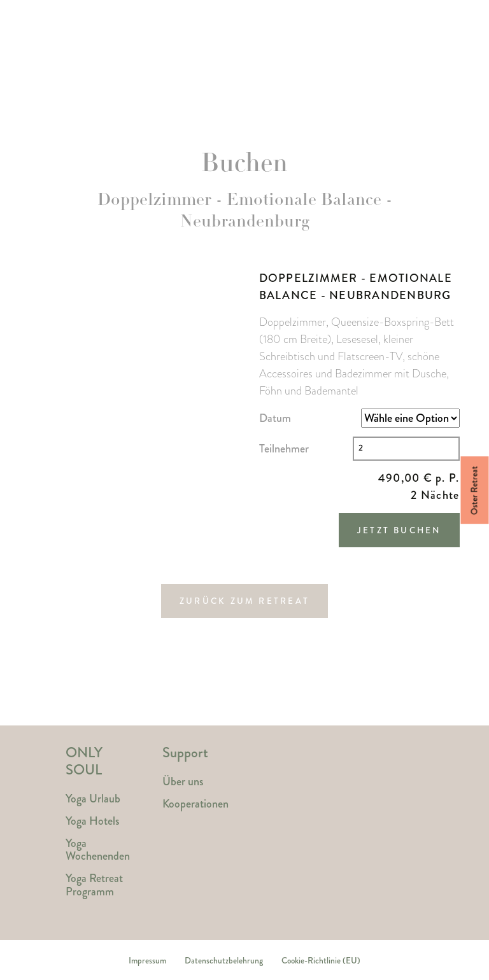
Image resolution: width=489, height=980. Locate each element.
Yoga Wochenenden (98, 850)
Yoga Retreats (96, 94)
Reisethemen (299, 87)
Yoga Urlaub (93, 799)
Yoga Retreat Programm (94, 885)
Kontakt (384, 87)
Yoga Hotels (199, 94)
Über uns (183, 781)
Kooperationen (195, 804)
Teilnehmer (284, 449)
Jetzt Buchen (399, 530)
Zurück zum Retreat (244, 601)
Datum (275, 418)
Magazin (451, 94)
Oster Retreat (475, 490)
